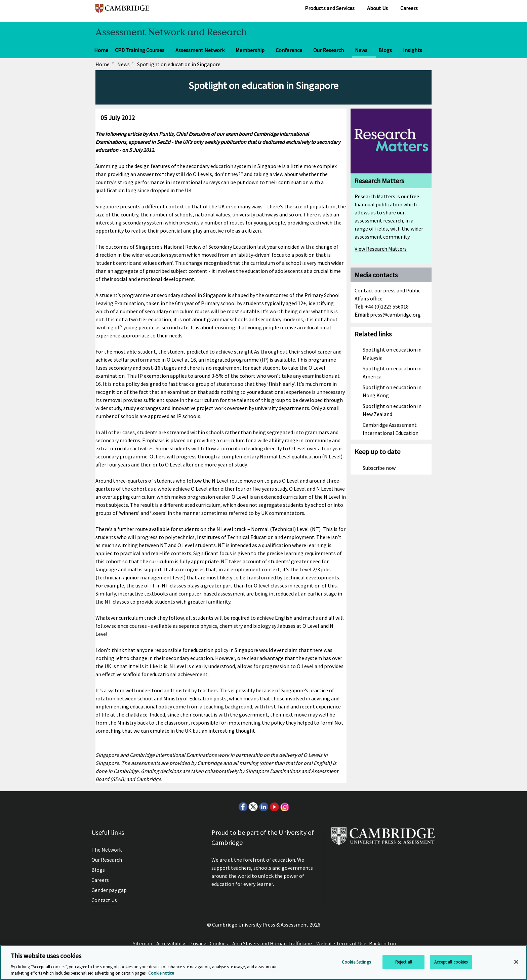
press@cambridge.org (395, 315)
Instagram (284, 807)
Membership (250, 50)
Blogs (385, 50)
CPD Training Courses (140, 50)
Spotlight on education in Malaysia (392, 354)
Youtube (274, 807)
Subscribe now (379, 468)
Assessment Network (200, 50)
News (361, 50)
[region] (263, 963)
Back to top (382, 943)
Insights (413, 50)
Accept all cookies (451, 962)
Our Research (329, 50)
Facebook (243, 807)
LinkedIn (263, 807)
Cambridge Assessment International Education (391, 429)
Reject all (404, 962)
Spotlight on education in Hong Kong (392, 391)
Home (101, 50)
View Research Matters (381, 249)
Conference (289, 50)
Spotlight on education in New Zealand (392, 410)
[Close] (516, 962)
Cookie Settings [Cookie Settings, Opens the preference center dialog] (356, 962)
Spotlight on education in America (392, 372)
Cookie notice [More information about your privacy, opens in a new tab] (161, 973)
